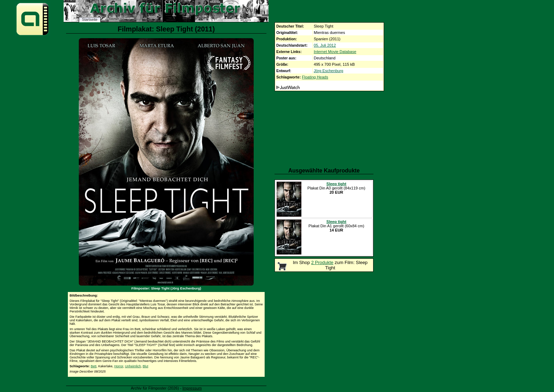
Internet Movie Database (335, 52)
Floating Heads (315, 77)
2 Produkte (322, 262)
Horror (119, 366)
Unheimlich (133, 366)
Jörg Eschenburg (329, 71)
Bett (94, 366)
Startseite (90, 20)
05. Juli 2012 (325, 45)
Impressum (192, 388)
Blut (146, 366)
